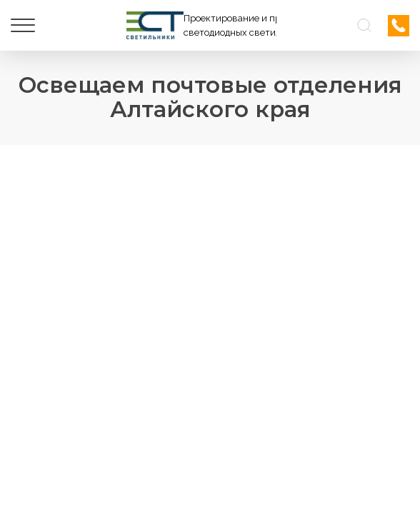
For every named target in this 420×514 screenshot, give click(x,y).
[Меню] (23, 26)
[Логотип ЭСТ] (201, 25)
